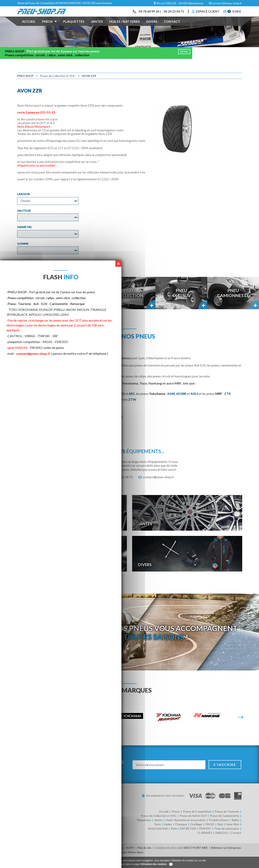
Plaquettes (74, 27)
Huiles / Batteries (125, 27)
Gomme (23, 255)
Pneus (49, 27)
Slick (220, 836)
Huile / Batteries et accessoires (186, 832)
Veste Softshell (158, 840)
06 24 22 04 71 (172, 14)
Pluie (174, 840)
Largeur (24, 206)
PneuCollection (129, 305)
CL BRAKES (205, 844)
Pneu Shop (25, 88)
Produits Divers (219, 832)
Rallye (235, 832)
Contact (172, 27)
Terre (157, 836)
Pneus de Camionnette (225, 827)
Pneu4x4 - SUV (181, 305)
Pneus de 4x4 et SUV (193, 827)
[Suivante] (241, 729)
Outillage (196, 836)
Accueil (29, 27)
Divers (152, 27)
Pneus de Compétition (197, 823)
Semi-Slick (233, 836)
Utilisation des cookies (153, 864)
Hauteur (24, 222)
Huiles (168, 836)
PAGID (210, 836)
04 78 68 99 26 (146, 14)
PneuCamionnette (233, 305)
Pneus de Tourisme (227, 823)
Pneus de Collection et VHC (58, 88)
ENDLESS (221, 844)
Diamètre (24, 239)
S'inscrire (225, 776)
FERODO (205, 840)
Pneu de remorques (227, 840)
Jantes (97, 27)
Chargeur (181, 836)
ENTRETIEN (188, 840)
